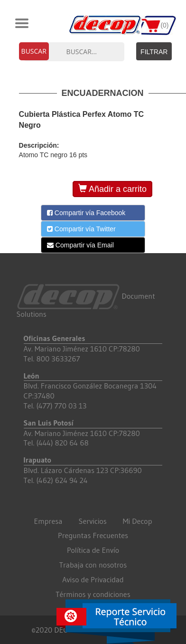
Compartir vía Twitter (81, 229)
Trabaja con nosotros (93, 565)
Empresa (48, 521)
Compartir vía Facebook (86, 213)
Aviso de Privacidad (93, 579)
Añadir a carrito (112, 189)
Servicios (93, 521)
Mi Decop (138, 521)
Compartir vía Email (80, 245)
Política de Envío (93, 550)
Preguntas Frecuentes (93, 535)
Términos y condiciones (93, 594)
